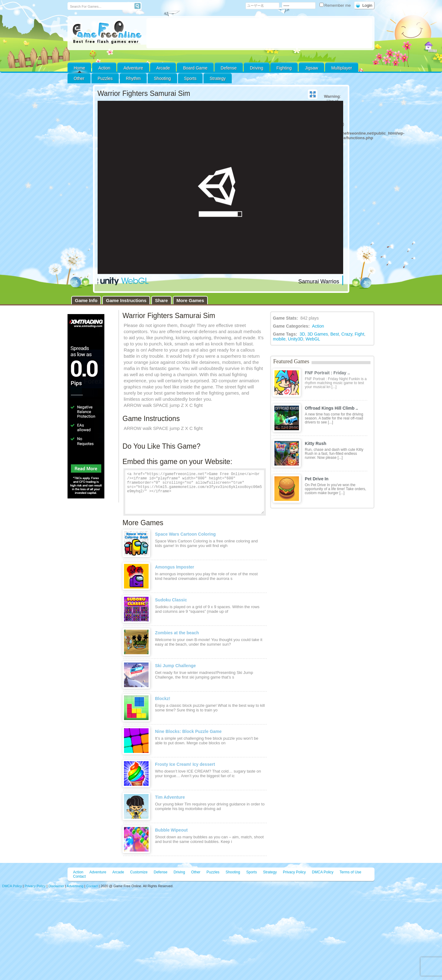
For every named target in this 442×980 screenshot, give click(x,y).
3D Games (318, 334)
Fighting (284, 68)
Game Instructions (126, 300)
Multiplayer (342, 68)
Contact (79, 876)
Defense (229, 68)
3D (302, 334)
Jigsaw (311, 68)
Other (196, 872)
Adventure (133, 68)
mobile (279, 339)
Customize (139, 872)
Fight (359, 334)
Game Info (86, 300)
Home (79, 68)
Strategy (218, 78)
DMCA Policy (323, 872)
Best (335, 334)
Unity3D (296, 339)
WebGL (313, 339)
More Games (190, 300)
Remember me (336, 5)
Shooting (162, 78)
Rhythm (133, 78)
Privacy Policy (295, 872)
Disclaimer (56, 886)
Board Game (195, 68)
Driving (257, 68)
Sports (190, 78)
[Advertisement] (259, 33)
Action (104, 68)
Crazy (347, 334)
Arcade (163, 68)
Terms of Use (350, 872)
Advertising (75, 886)
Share (161, 300)
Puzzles (105, 78)
